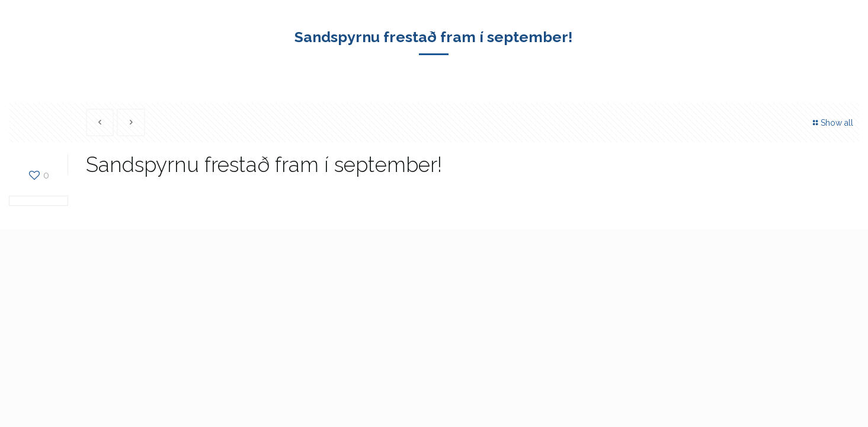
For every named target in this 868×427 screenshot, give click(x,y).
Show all (832, 123)
